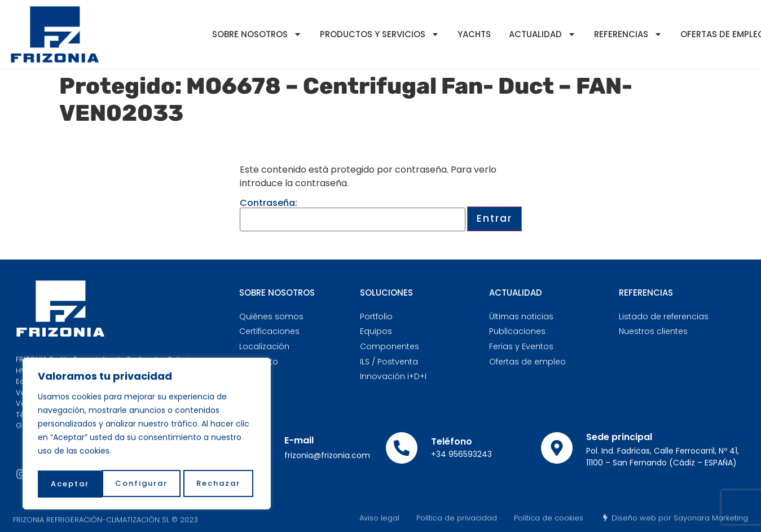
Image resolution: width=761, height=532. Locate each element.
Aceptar (224, 484)
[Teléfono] (402, 448)
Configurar (76, 484)
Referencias (628, 34)
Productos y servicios (380, 34)
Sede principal (619, 437)
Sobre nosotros (257, 34)
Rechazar (154, 484)
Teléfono (452, 441)
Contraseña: (353, 215)
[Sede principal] (557, 448)
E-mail (299, 440)
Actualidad (542, 34)
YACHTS (474, 34)
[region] (147, 436)
